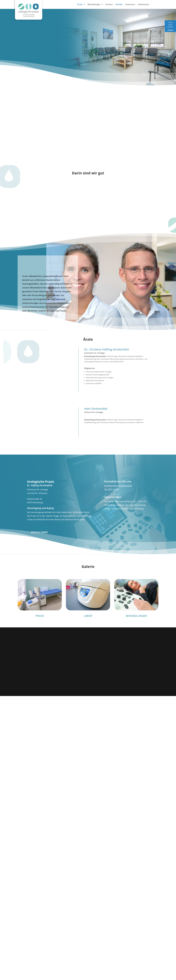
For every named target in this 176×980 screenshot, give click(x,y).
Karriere (109, 5)
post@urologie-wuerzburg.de (118, 486)
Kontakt (119, 5)
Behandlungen (94, 5)
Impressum (130, 5)
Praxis (80, 5)
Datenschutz (144, 5)
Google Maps (39, 532)
